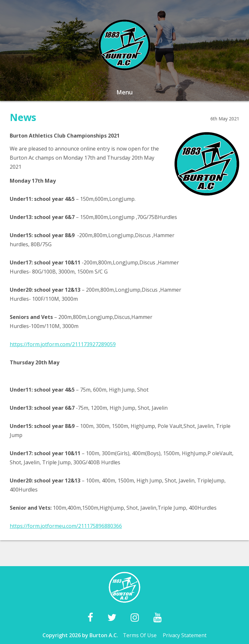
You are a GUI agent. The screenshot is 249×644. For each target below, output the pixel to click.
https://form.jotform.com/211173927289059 (63, 344)
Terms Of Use (140, 635)
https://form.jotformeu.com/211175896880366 (66, 526)
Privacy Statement (185, 635)
